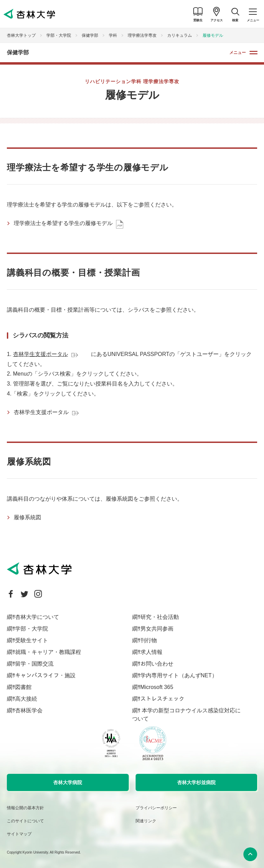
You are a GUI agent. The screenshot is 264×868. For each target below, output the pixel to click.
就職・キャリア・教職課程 (48, 652)
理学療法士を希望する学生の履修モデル (63, 223)
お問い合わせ (157, 664)
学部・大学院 (59, 35)
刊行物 (149, 640)
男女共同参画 (157, 629)
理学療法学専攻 (142, 35)
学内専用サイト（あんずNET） (179, 675)
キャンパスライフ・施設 (45, 675)
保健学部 (90, 35)
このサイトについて (25, 821)
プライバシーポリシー (156, 808)
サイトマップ (19, 834)
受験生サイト (32, 640)
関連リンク (146, 821)
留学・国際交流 (34, 664)
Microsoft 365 (157, 687)
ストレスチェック (162, 699)
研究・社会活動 (160, 617)
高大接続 (26, 699)
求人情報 (151, 652)
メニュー (238, 53)
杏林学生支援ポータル (41, 354)
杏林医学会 (29, 710)
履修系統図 (27, 517)
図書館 (23, 687)
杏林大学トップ (21, 35)
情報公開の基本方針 (25, 808)
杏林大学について (37, 617)
